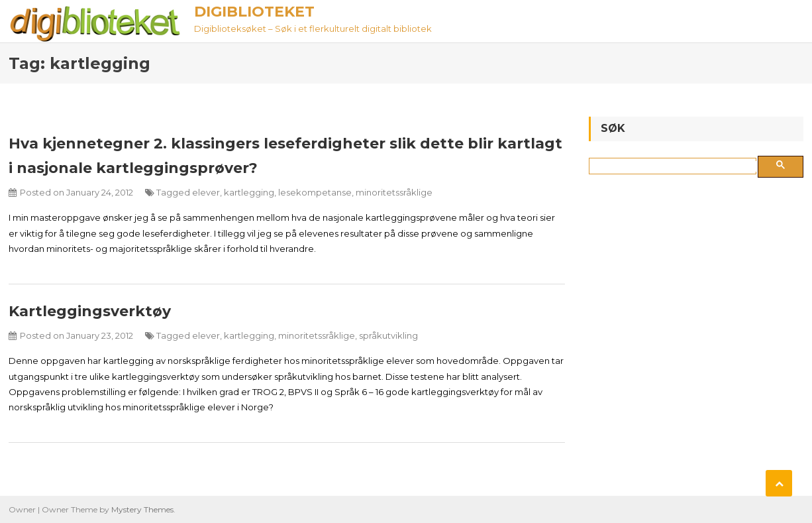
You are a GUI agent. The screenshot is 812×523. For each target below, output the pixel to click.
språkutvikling (388, 335)
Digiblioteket (254, 12)
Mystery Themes (142, 509)
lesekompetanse (315, 192)
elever (206, 192)
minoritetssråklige (394, 192)
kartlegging (249, 192)
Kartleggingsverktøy (90, 311)
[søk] (675, 166)
